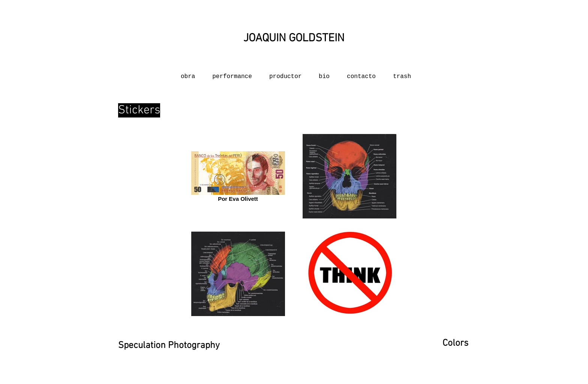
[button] (361, 73)
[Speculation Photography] (169, 346)
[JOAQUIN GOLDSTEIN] (294, 38)
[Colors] (452, 344)
